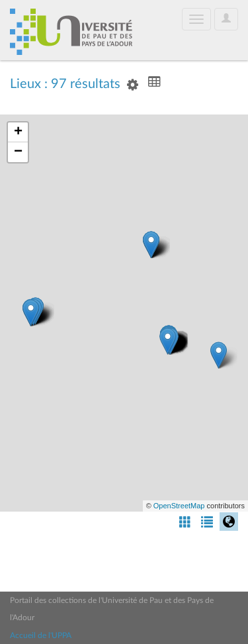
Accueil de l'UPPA (41, 635)
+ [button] (18, 132)
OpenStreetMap (179, 506)
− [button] (18, 152)
